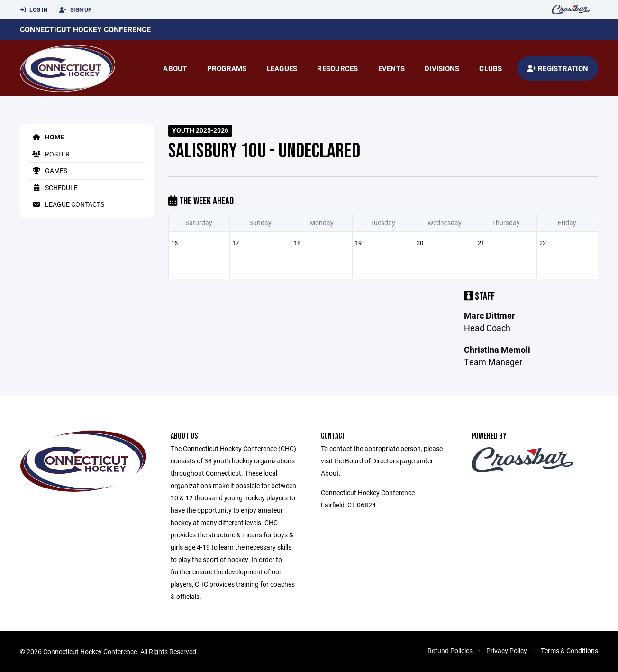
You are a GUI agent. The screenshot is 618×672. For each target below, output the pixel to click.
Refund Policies (450, 650)
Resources (337, 68)
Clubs (491, 68)
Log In (34, 10)
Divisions (442, 68)
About (175, 68)
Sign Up (76, 10)
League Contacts (67, 204)
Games (48, 170)
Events (392, 68)
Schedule (54, 188)
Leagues (282, 68)
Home (47, 137)
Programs (227, 68)
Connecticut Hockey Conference (85, 29)
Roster (50, 154)
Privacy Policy (507, 650)
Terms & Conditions (569, 650)
